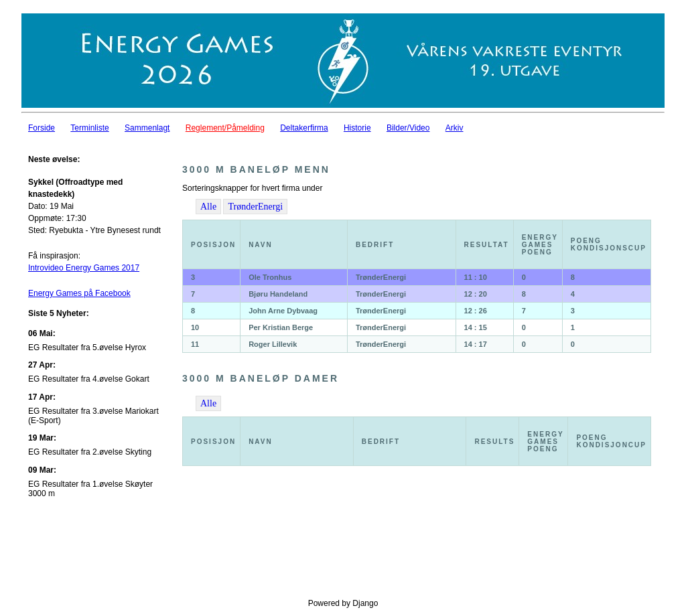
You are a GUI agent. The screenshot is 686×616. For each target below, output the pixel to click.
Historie (357, 128)
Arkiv (455, 128)
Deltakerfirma (304, 128)
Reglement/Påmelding (225, 128)
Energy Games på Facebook (79, 293)
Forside (42, 128)
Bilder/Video (408, 128)
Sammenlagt (147, 128)
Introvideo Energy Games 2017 (84, 268)
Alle (208, 207)
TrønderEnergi (255, 207)
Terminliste (89, 128)
